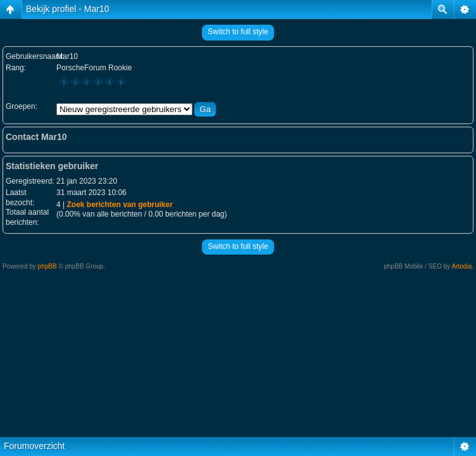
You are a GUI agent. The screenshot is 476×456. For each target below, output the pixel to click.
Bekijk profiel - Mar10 (68, 9)
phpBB (47, 266)
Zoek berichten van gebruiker (119, 205)
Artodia (462, 266)
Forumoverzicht (34, 446)
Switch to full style (238, 32)
